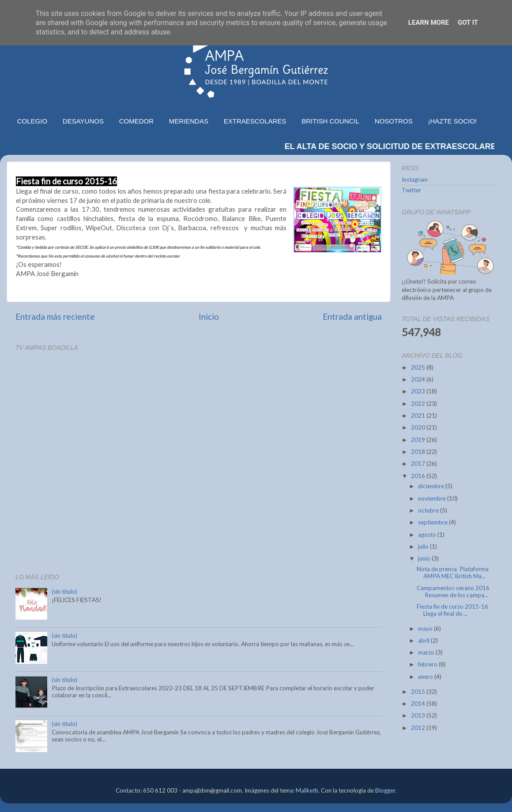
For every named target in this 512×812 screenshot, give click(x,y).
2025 (419, 367)
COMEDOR (136, 121)
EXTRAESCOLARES (255, 121)
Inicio (209, 316)
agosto (428, 535)
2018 (419, 452)
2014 (419, 703)
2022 (419, 404)
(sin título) (64, 591)
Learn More (429, 22)
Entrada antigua (352, 316)
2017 (419, 464)
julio (424, 546)
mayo (426, 629)
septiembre (433, 522)
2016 (419, 476)
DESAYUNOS (83, 121)
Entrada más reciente (55, 316)
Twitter (411, 190)
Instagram (415, 180)
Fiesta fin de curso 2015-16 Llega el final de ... (452, 610)
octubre (429, 510)
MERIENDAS (189, 121)
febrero (428, 664)
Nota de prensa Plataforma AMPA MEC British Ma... (453, 573)
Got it (468, 22)
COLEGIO (32, 121)
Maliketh (307, 790)
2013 (419, 715)
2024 (419, 379)
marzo (427, 652)
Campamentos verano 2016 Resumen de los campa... (453, 591)
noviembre (433, 498)
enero (426, 677)
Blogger (385, 790)
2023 (419, 391)
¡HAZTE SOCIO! (452, 121)
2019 (419, 440)
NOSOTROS (394, 121)
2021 (419, 415)
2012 (419, 728)
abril (424, 640)
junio (425, 558)
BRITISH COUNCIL (330, 121)
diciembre (432, 486)
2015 (419, 692)
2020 (419, 427)
